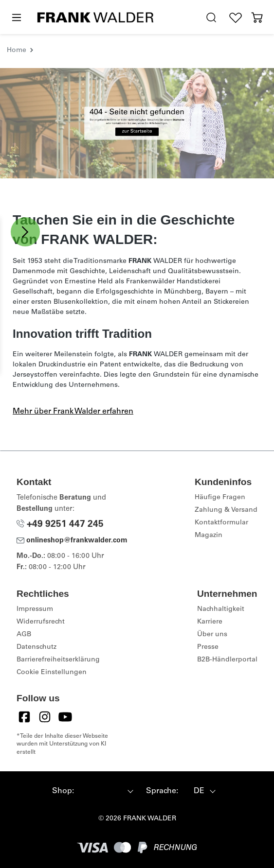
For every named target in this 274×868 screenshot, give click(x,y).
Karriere (210, 622)
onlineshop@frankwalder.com (72, 541)
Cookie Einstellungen (52, 673)
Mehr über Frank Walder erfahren (73, 412)
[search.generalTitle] (211, 18)
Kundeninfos (223, 482)
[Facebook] (24, 717)
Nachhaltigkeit (221, 609)
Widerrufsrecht (41, 622)
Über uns (212, 635)
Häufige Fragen (220, 498)
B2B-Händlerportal (227, 660)
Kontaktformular (221, 523)
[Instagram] (45, 717)
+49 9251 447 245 (60, 525)
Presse (208, 647)
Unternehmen (227, 594)
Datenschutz (37, 647)
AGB (24, 635)
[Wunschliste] (236, 18)
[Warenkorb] (257, 18)
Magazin (209, 536)
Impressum (35, 609)
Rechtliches (43, 594)
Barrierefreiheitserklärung (58, 660)
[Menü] (16, 18)
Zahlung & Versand (226, 510)
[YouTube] (65, 717)
